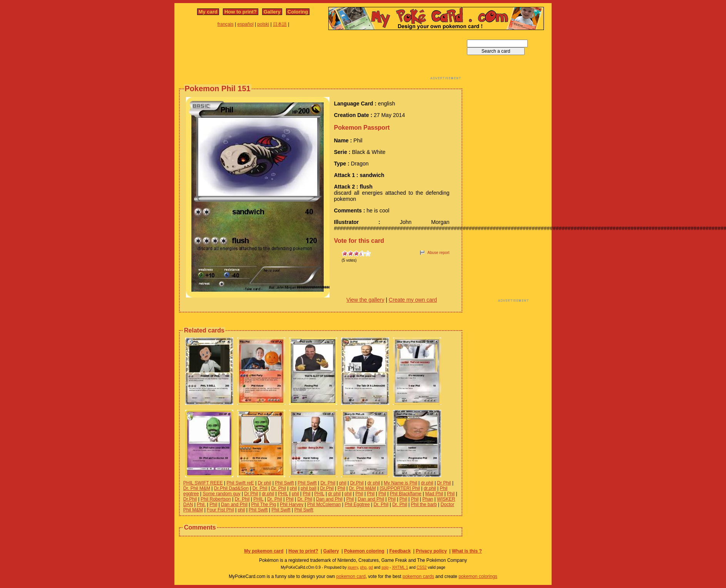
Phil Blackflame (406, 494)
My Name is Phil (401, 483)
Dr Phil (444, 483)
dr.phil (427, 483)
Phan (428, 499)
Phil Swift (284, 483)
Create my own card (413, 300)
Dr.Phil (357, 483)
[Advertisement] (321, 57)
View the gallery (366, 300)
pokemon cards (418, 576)
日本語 (280, 24)
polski (263, 24)
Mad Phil (434, 494)
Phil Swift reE (240, 483)
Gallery (272, 12)
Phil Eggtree (357, 504)
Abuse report (438, 253)
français (226, 24)
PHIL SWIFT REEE (203, 483)
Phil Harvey (292, 504)
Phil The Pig (264, 504)
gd (371, 567)
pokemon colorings (478, 576)
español (246, 24)
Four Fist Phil (220, 510)
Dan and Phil (329, 499)
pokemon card (351, 576)
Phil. (201, 504)
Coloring (298, 12)
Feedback (400, 551)
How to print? (241, 12)
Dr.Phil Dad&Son (231, 488)
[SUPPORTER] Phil (400, 488)
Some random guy (222, 494)
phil (343, 483)
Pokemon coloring (364, 551)
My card (208, 12)
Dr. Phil (328, 483)
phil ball (309, 488)
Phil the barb (424, 504)
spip (385, 567)
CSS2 (422, 567)
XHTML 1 (400, 567)
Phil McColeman (324, 504)
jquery (353, 567)
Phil (341, 488)
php (363, 567)
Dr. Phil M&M (197, 488)
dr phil (374, 483)
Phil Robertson (216, 499)
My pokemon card (264, 551)
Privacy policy (431, 551)
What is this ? (467, 551)
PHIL (283, 494)
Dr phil (265, 483)
